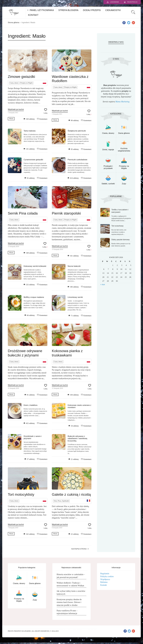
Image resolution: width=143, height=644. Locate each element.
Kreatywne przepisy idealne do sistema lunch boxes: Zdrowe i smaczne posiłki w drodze (69, 602)
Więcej (11, 119)
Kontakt (104, 585)
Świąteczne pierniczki (77, 131)
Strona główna (14, 23)
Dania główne (124, 133)
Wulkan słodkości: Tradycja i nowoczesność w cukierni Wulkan (70, 584)
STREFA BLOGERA (68, 10)
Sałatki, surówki (108, 184)
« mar (103, 284)
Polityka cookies (107, 576)
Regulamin (105, 574)
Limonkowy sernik (75, 297)
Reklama (104, 582)
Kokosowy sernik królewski (35, 266)
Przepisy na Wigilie (27, 83)
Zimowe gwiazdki (21, 77)
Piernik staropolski (66, 213)
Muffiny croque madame (34, 297)
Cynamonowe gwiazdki (33, 160)
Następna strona (79, 549)
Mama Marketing (122, 102)
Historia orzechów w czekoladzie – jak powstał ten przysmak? (71, 576)
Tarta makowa (30, 131)
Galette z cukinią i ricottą (71, 494)
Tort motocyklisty (21, 494)
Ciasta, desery (14, 83)
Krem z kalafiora (31, 405)
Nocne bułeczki (74, 266)
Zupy (124, 184)
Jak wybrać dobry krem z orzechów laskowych (71, 593)
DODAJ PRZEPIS (92, 10)
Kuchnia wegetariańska (124, 150)
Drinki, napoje (108, 150)
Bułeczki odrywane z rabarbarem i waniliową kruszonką (77, 439)
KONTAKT (33, 15)
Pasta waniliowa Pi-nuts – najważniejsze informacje (67, 612)
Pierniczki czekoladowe (78, 160)
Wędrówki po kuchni (16, 109)
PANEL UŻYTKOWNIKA (42, 10)
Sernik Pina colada (23, 213)
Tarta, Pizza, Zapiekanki (61, 501)
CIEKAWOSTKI (113, 10)
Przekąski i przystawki (108, 167)
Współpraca (105, 579)
